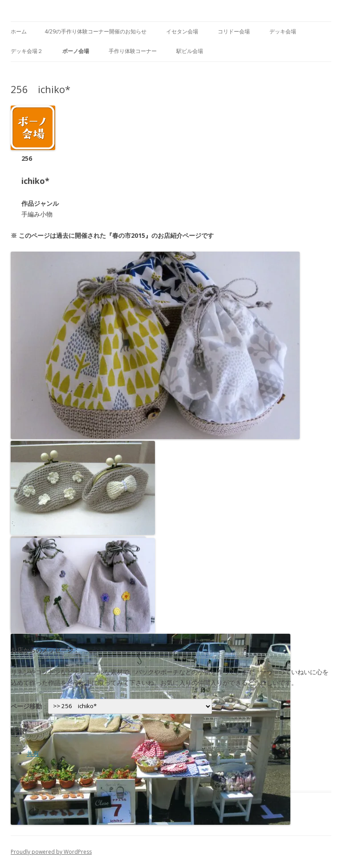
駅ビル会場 (190, 51)
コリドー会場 (234, 31)
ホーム (19, 31)
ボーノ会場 (76, 51)
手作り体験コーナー (133, 51)
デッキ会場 (283, 31)
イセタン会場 (182, 31)
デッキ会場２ (27, 51)
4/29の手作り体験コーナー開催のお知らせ (96, 31)
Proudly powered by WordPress (51, 852)
